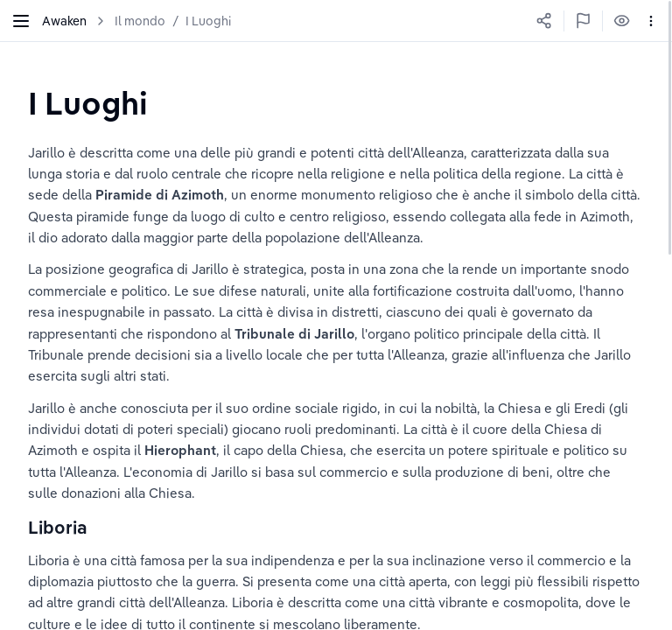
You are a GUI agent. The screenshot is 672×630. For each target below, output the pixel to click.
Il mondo (140, 21)
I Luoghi (208, 21)
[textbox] (88, 103)
